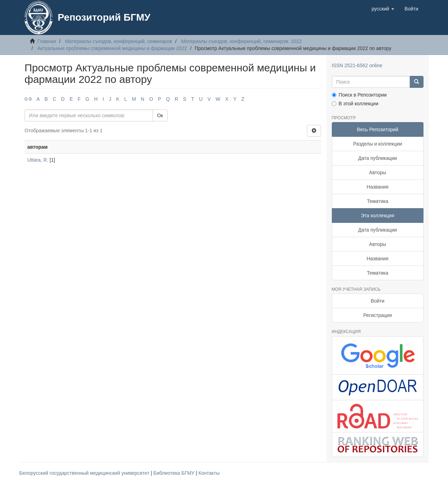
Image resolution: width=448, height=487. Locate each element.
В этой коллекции (355, 104)
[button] (383, 9)
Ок (160, 115)
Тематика (377, 201)
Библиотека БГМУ (174, 473)
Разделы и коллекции (378, 144)
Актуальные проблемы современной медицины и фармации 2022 (112, 48)
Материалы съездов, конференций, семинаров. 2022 (241, 41)
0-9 (28, 99)
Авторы (378, 172)
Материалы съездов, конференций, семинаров (119, 41)
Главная (47, 41)
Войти (377, 301)
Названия (378, 187)
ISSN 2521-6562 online (357, 65)
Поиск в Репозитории (359, 95)
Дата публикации (377, 158)
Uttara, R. (38, 160)
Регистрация (378, 315)
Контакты (209, 473)
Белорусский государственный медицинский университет (85, 473)
